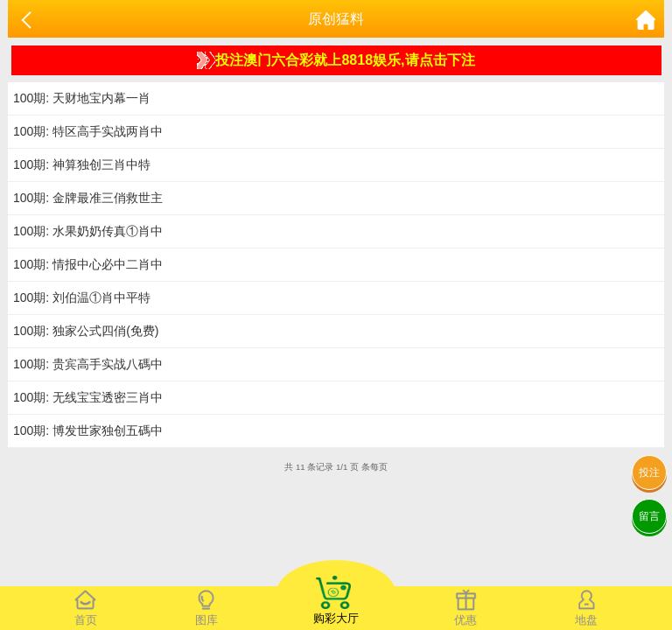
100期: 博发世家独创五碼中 (88, 430)
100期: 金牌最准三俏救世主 (88, 198)
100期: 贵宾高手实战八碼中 (88, 364)
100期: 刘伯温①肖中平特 (82, 297)
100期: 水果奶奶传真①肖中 (88, 231)
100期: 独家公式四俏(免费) (86, 331)
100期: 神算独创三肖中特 (82, 164)
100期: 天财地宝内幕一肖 (82, 98)
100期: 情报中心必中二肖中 (88, 264)
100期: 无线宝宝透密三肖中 (88, 397)
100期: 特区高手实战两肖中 (88, 131)
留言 (649, 516)
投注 (649, 472)
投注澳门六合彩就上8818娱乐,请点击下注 (336, 60)
